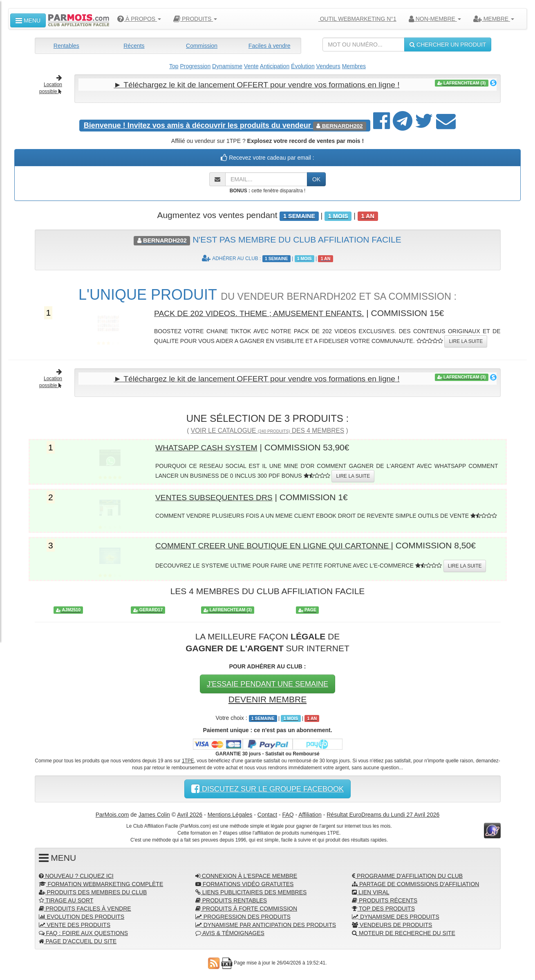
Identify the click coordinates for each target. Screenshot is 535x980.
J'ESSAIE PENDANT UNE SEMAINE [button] (267, 683)
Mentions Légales (230, 813)
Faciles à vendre (270, 46)
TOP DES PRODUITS (383, 907)
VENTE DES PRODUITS (75, 924)
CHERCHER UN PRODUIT (448, 45)
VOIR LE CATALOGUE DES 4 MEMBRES (267, 429)
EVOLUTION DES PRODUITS (82, 915)
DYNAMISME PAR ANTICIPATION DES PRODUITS (266, 924)
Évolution (303, 66)
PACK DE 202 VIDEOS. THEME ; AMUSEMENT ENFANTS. (269, 312)
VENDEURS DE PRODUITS (392, 924)
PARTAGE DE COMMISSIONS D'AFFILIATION (415, 883)
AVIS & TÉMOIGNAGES (230, 932)
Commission (202, 46)
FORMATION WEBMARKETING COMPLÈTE (101, 883)
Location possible (51, 85)
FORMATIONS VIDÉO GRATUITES (245, 883)
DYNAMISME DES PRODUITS (396, 915)
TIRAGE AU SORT (66, 899)
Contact (267, 813)
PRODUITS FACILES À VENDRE (85, 907)
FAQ (288, 813)
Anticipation (275, 66)
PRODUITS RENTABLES (231, 899)
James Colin (154, 813)
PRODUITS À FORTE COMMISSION (246, 907)
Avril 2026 (190, 813)
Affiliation (310, 813)
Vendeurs (328, 66)
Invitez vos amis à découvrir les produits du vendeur (198, 125)
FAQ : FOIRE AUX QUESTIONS (84, 932)
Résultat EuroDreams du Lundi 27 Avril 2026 (383, 813)
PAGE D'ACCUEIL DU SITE (78, 940)
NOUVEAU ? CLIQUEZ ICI (76, 875)
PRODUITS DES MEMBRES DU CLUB (93, 891)
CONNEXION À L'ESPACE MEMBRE (246, 875)
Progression (195, 66)
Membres (354, 66)
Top (174, 66)
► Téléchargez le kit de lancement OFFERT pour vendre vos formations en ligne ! (256, 84)
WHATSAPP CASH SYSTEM (211, 446)
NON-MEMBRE (435, 19)
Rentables (66, 46)
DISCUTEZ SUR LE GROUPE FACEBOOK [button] (267, 787)
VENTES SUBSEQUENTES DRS (219, 496)
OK (316, 179)
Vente (251, 66)
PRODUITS (195, 19)
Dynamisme (227, 66)
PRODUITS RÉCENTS (385, 899)
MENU (28, 20)
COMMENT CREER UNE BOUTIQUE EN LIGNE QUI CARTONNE (284, 544)
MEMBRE (494, 19)
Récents (134, 46)
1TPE (188, 759)
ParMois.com (112, 813)
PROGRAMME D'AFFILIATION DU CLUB (407, 875)
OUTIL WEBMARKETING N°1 (354, 19)
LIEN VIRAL (370, 891)
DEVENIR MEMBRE (267, 698)
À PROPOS (139, 19)
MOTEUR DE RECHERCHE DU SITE (404, 932)
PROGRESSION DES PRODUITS (243, 915)
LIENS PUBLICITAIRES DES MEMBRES (251, 891)
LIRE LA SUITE (466, 341)
